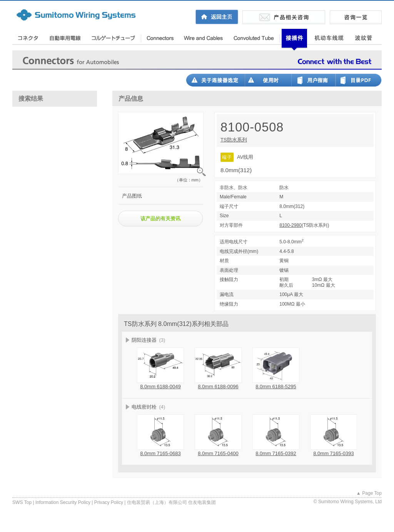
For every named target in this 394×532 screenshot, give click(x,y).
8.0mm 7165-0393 (334, 453)
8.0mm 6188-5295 (276, 387)
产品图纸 (132, 196)
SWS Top (22, 502)
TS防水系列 (234, 140)
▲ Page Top (369, 493)
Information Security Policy (63, 502)
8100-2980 (290, 225)
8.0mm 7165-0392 (276, 453)
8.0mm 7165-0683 (160, 453)
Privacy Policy (109, 502)
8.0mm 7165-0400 (218, 453)
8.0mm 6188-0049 (160, 387)
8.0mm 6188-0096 (218, 387)
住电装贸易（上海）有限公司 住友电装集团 (171, 502)
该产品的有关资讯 (160, 219)
